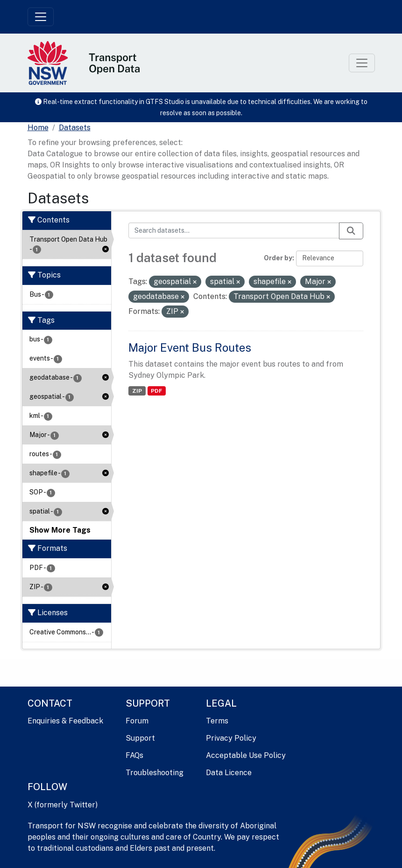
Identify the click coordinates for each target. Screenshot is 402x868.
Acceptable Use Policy (246, 755)
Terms (217, 721)
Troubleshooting (155, 773)
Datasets (75, 128)
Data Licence (229, 773)
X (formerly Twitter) (63, 805)
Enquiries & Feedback (65, 721)
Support (140, 738)
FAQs (134, 755)
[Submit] (351, 231)
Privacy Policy (231, 738)
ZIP (137, 391)
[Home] (38, 128)
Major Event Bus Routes (190, 347)
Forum (137, 721)
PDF (156, 391)
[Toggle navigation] (41, 17)
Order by (278, 258)
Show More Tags (60, 530)
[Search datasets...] (234, 230)
